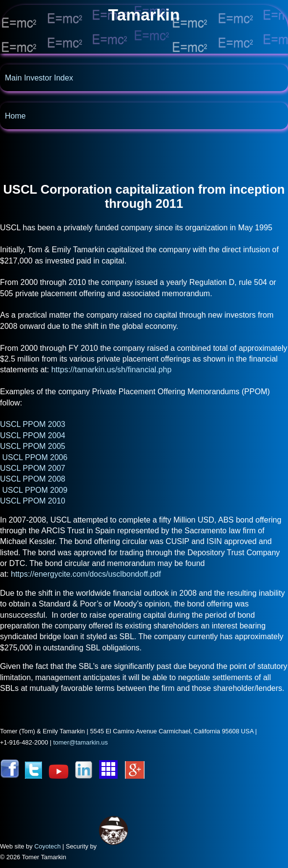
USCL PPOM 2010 (33, 501)
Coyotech (47, 846)
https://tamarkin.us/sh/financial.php (111, 370)
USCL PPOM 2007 (33, 468)
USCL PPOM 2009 (35, 490)
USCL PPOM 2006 (35, 457)
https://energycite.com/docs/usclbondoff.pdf (86, 574)
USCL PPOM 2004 (33, 435)
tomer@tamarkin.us (81, 742)
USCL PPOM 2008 (33, 479)
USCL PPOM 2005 (33, 446)
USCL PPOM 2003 (33, 424)
